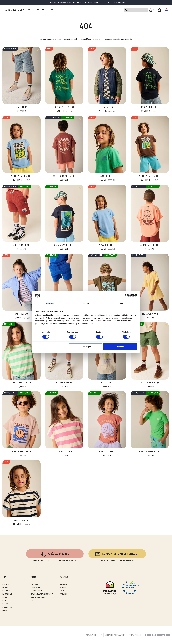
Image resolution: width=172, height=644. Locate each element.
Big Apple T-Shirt (64, 109)
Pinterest (63, 594)
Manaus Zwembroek (150, 454)
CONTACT (5, 611)
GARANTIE (6, 597)
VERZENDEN (6, 591)
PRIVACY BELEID (135, 635)
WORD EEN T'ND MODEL (38, 597)
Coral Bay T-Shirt (150, 247)
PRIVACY (5, 604)
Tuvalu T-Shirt (107, 385)
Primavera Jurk (150, 316)
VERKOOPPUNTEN (37, 591)
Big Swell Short (150, 385)
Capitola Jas (21, 316)
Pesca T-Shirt (107, 454)
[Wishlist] (155, 10)
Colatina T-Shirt (22, 385)
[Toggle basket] (159, 10)
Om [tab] (122, 303)
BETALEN (5, 588)
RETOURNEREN (7, 594)
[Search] (136, 10)
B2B (32, 601)
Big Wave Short (64, 385)
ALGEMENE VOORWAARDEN (115, 635)
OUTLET (51, 10)
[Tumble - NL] (15, 10)
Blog (33, 604)
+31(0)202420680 (55, 554)
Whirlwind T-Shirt (22, 178)
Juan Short (22, 109)
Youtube (63, 591)
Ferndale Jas (107, 109)
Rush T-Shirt (107, 178)
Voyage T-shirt (107, 247)
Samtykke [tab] (50, 303)
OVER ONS (34, 584)
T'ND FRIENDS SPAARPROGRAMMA (42, 594)
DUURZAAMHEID (36, 588)
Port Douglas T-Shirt (64, 178)
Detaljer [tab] (86, 303)
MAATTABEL (6, 601)
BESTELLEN (6, 584)
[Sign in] (151, 10)
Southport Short (22, 247)
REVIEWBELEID (7, 607)
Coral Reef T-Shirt (22, 454)
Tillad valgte (86, 347)
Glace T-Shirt (22, 523)
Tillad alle (120, 347)
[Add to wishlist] (38, 50)
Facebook (63, 588)
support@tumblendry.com (117, 554)
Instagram (64, 584)
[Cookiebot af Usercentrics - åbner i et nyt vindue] (127, 296)
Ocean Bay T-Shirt (64, 247)
